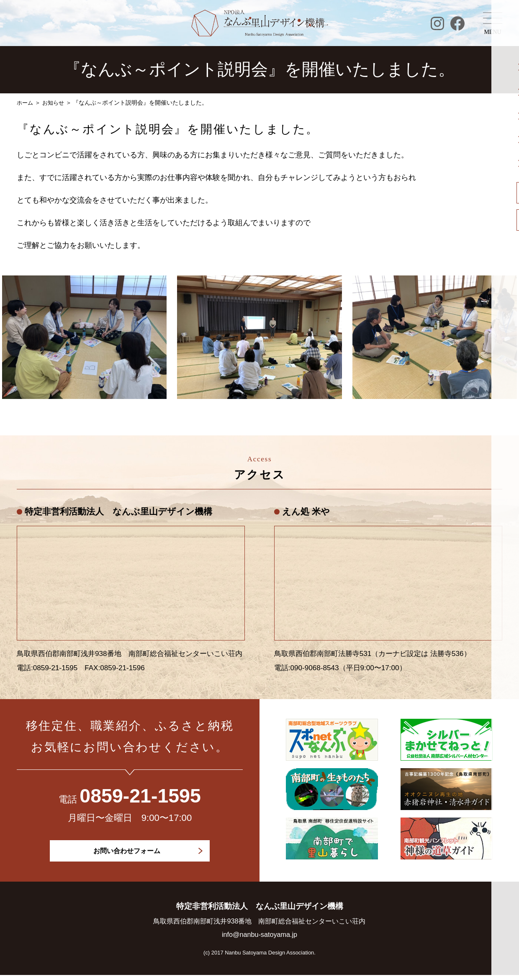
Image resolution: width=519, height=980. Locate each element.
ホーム (26, 103)
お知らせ (55, 103)
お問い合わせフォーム (127, 851)
